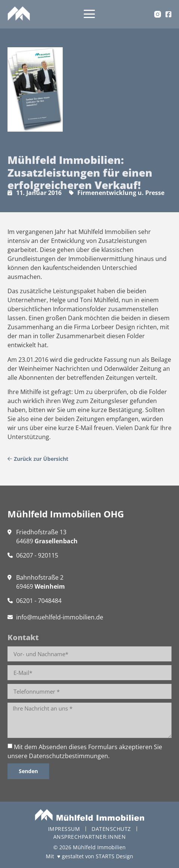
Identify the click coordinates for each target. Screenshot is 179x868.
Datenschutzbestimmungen (68, 756)
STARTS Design (114, 856)
